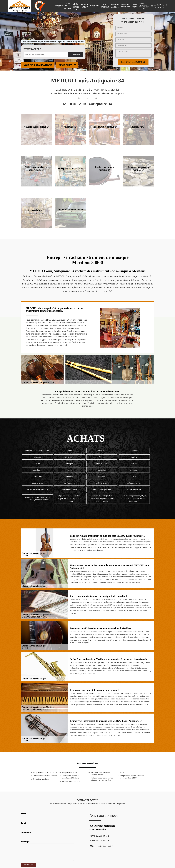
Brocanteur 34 (94, 6)
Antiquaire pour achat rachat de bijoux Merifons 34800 (132, 777)
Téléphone (26, 832)
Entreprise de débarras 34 (115, 6)
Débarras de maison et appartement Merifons (70, 777)
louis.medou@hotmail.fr (101, 846)
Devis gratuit (67, 65)
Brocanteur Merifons (41, 779)
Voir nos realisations (38, 65)
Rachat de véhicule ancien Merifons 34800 (101, 773)
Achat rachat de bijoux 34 (68, 6)
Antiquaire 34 (59, 6)
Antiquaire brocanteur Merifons (45, 772)
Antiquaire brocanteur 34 (125, 6)
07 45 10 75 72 (160, 5)
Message (25, 842)
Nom (24, 814)
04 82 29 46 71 (160, 8)
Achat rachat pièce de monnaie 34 (76, 6)
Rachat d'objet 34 (134, 6)
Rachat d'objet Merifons (71, 781)
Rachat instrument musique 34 (105, 6)
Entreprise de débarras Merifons (45, 776)
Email (24, 823)
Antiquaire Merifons (69, 772)
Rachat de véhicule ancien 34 (85, 6)
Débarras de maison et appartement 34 (144, 6)
